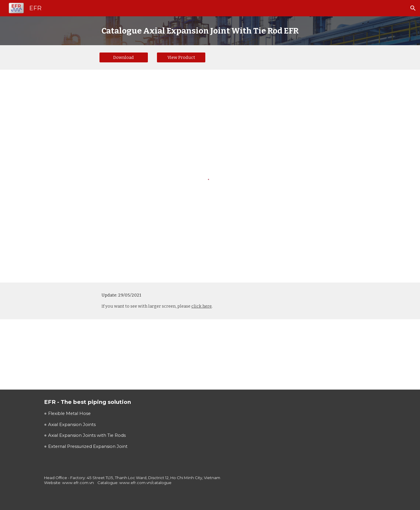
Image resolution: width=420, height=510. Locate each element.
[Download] (124, 57)
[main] (210, 31)
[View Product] (181, 57)
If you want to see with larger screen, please (146, 306)
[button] (413, 8)
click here (202, 306)
